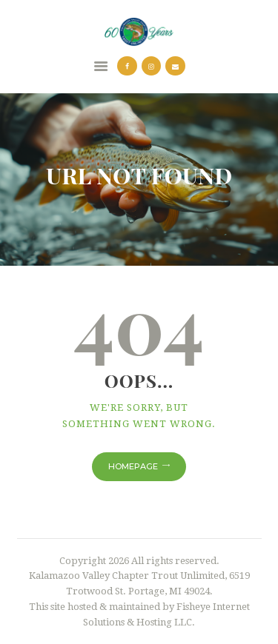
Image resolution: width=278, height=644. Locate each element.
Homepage (133, 466)
